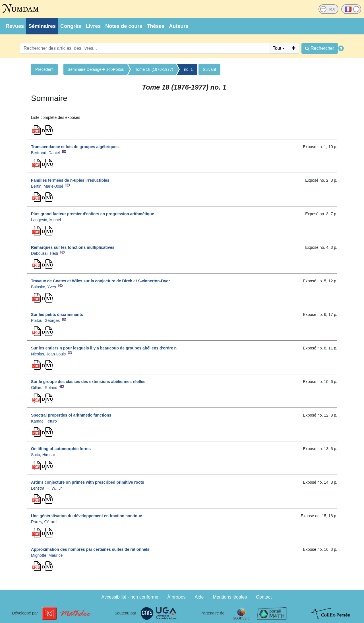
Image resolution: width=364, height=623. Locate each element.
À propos (177, 597)
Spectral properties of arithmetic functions (71, 415)
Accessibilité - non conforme (130, 597)
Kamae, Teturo (44, 421)
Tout (277, 48)
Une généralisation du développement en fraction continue (87, 516)
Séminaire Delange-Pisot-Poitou (96, 69)
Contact (264, 597)
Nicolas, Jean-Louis (48, 354)
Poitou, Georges (45, 320)
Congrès (71, 26)
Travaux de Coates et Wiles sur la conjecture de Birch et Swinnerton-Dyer (100, 281)
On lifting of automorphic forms (61, 449)
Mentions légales (230, 597)
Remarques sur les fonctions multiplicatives (73, 247)
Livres (93, 26)
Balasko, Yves (44, 287)
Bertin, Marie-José (47, 186)
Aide (199, 597)
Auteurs (179, 26)
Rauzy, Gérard (44, 522)
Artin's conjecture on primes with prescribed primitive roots (88, 482)
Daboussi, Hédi (45, 253)
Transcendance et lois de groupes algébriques (75, 147)
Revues (15, 26)
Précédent (44, 69)
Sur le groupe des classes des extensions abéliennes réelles (88, 382)
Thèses (156, 26)
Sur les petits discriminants (57, 314)
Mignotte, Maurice (47, 555)
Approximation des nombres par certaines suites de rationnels (90, 549)
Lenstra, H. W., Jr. (47, 488)
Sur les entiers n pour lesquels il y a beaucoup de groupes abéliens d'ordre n (104, 348)
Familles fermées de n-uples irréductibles (70, 180)
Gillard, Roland (44, 388)
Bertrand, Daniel (45, 153)
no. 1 (188, 69)
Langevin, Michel (46, 220)
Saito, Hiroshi (43, 455)
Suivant (209, 69)
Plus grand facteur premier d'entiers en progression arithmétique (93, 214)
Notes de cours (124, 26)
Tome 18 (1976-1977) (154, 69)
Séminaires (42, 26)
